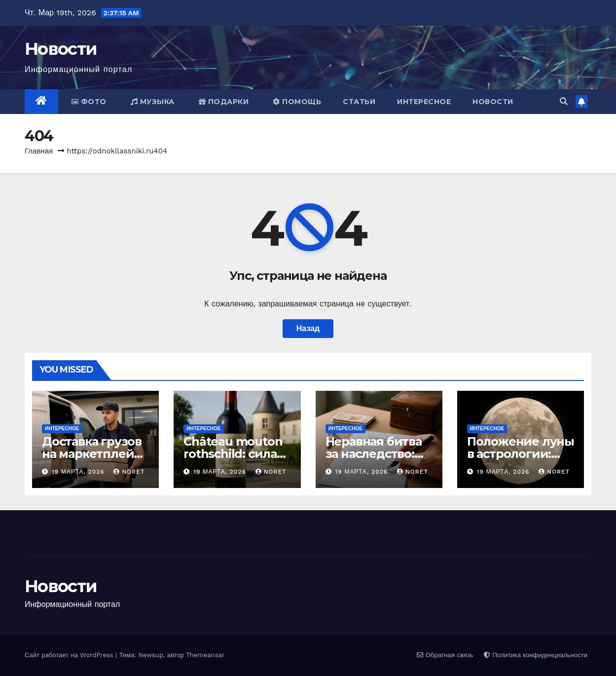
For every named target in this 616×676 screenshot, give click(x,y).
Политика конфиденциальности (536, 655)
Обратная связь (445, 655)
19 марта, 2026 (79, 472)
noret (129, 472)
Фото (89, 102)
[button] (564, 101)
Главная (39, 151)
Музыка (153, 102)
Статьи (359, 102)
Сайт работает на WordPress (70, 655)
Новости (61, 49)
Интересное (424, 102)
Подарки (224, 102)
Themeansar (205, 655)
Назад (308, 328)
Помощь (297, 102)
